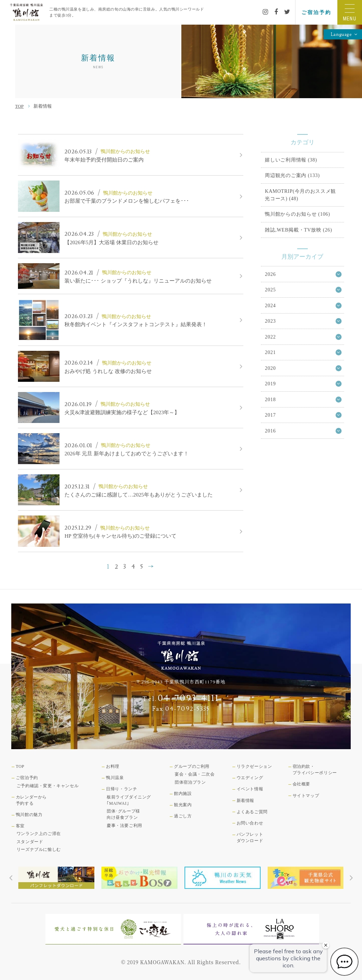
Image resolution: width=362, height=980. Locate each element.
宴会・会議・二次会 (195, 774)
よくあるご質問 (252, 812)
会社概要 (301, 784)
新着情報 (245, 801)
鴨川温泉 (115, 778)
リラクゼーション (254, 766)
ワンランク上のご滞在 (39, 834)
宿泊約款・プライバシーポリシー (315, 770)
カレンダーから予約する (31, 800)
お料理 (113, 766)
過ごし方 (183, 816)
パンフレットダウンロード (250, 837)
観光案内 (183, 805)
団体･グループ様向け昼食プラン (123, 814)
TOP (19, 106)
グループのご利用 (192, 766)
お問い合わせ (250, 823)
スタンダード (30, 842)
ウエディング (250, 778)
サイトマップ (306, 796)
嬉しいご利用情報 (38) (291, 160)
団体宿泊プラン (190, 782)
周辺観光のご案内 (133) (292, 175)
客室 (20, 826)
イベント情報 (250, 789)
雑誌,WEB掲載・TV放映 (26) (298, 230)
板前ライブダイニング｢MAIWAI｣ (129, 800)
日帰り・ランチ (121, 789)
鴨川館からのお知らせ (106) (297, 214)
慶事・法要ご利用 (124, 826)
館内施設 (183, 794)
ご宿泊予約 (316, 12)
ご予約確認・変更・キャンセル (48, 786)
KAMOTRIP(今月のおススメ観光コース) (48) (300, 195)
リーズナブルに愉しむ (39, 849)
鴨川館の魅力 (29, 815)
